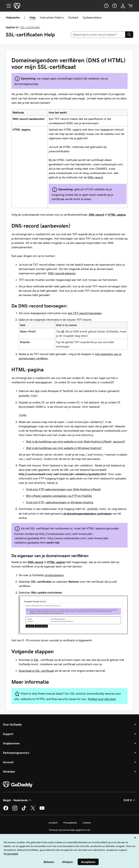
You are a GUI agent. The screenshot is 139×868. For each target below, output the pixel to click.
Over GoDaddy (12, 724)
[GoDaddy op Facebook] (6, 810)
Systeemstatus (92, 17)
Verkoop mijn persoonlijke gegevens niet (70, 830)
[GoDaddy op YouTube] (42, 810)
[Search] (129, 35)
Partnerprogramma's (16, 753)
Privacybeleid (70, 823)
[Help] (106, 6)
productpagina (54, 575)
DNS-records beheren (62, 273)
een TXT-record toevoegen (85, 313)
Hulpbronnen (11, 743)
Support (8, 734)
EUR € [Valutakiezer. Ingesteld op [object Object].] (130, 800)
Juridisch (53, 823)
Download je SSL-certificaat (36, 671)
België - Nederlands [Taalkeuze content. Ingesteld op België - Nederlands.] (17, 800)
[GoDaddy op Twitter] (33, 810)
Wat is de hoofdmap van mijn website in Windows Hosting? (64, 448)
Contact (73, 17)
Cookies (87, 823)
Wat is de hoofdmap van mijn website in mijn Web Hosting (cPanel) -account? (76, 441)
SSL (36, 660)
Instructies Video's (52, 17)
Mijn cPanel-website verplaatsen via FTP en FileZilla (59, 496)
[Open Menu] (7, 6)
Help (32, 17)
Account (8, 762)
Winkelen (9, 771)
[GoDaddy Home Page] (18, 785)
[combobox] (98, 35)
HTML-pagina (117, 215)
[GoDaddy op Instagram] (15, 810)
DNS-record (95, 177)
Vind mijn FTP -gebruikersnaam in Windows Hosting (60, 502)
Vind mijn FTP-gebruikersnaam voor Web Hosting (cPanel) (63, 489)
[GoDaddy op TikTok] (24, 810)
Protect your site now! (102, 699)
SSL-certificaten (30, 27)
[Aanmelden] (123, 6)
